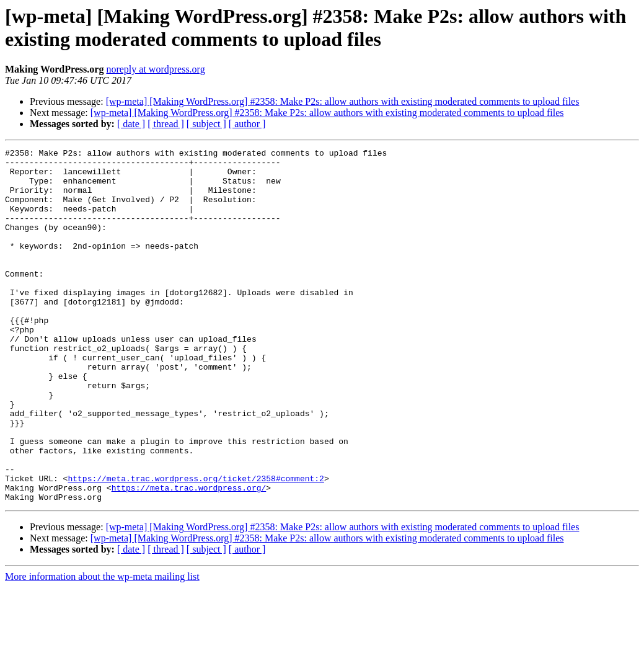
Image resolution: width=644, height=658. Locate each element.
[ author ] (247, 124)
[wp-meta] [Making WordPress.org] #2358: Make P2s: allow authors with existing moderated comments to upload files (343, 101)
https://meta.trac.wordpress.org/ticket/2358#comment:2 (196, 545)
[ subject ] (206, 124)
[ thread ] (166, 124)
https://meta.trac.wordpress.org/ (189, 556)
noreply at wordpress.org (155, 69)
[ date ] (131, 124)
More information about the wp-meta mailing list (102, 647)
